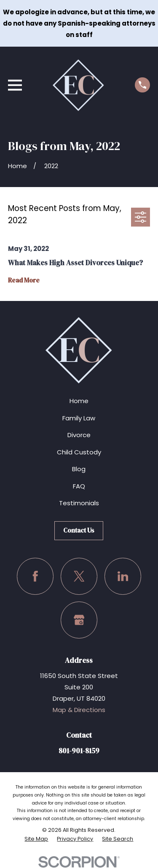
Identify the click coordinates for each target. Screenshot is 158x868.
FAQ (79, 486)
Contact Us (79, 530)
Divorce (79, 435)
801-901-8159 (79, 751)
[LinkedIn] (123, 576)
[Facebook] (35, 576)
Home (79, 401)
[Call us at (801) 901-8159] (142, 85)
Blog (79, 469)
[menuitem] (36, 839)
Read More (24, 281)
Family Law (79, 418)
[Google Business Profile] (79, 620)
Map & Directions (79, 710)
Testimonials (79, 503)
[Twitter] (79, 576)
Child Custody (79, 452)
